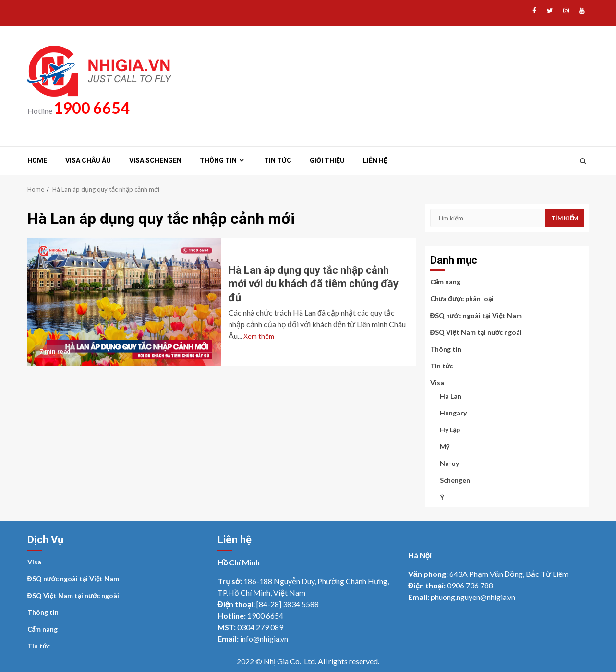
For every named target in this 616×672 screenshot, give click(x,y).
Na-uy (449, 463)
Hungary (453, 413)
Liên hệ (375, 160)
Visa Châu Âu (88, 160)
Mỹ (445, 446)
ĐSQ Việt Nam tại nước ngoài (476, 332)
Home (37, 160)
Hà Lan (451, 396)
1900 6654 (92, 108)
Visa (437, 383)
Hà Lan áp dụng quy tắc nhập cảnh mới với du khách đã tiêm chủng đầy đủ (125, 302)
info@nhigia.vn (264, 639)
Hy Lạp (450, 430)
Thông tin (218, 160)
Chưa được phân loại (462, 299)
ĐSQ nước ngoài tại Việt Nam (476, 315)
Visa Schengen (155, 160)
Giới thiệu (327, 160)
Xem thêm (259, 336)
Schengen (455, 480)
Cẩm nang (446, 282)
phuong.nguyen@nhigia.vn (473, 597)
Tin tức (278, 160)
